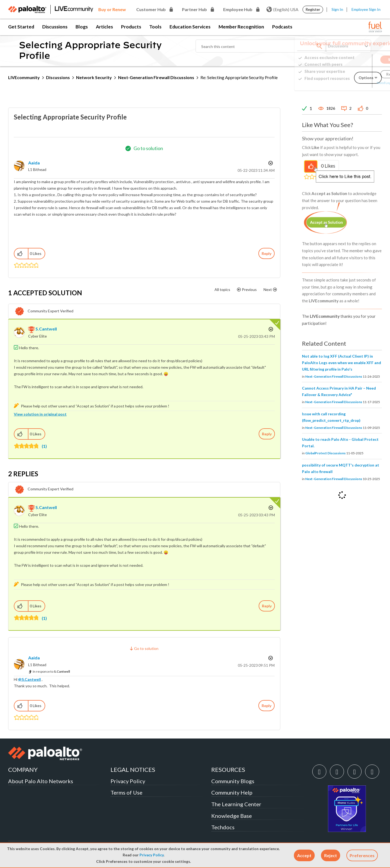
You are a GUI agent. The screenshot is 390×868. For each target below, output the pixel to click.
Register (313, 9)
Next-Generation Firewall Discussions (156, 77)
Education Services (190, 27)
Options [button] (270, 163)
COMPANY (23, 770)
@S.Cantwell (30, 679)
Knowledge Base (232, 816)
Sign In (337, 9)
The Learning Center (236, 804)
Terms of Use (126, 792)
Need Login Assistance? (357, 83)
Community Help (232, 792)
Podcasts (282, 27)
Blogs (82, 27)
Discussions (55, 27)
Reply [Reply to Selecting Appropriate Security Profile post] (266, 253)
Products (131, 27)
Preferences (362, 855)
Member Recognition (241, 27)
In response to (51, 671)
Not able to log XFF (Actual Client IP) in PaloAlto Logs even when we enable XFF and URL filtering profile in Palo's (342, 363)
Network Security (94, 77)
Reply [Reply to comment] (267, 434)
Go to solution (148, 148)
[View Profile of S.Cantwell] (46, 329)
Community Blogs (233, 781)
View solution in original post (40, 414)
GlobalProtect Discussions (325, 453)
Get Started (21, 27)
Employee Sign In (366, 9)
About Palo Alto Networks (41, 781)
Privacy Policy (152, 855)
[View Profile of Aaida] (34, 163)
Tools (155, 27)
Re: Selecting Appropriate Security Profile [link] (239, 77)
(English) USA (282, 9)
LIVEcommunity (24, 77)
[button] (304, 855)
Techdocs (223, 827)
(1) (44, 446)
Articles (104, 27)
